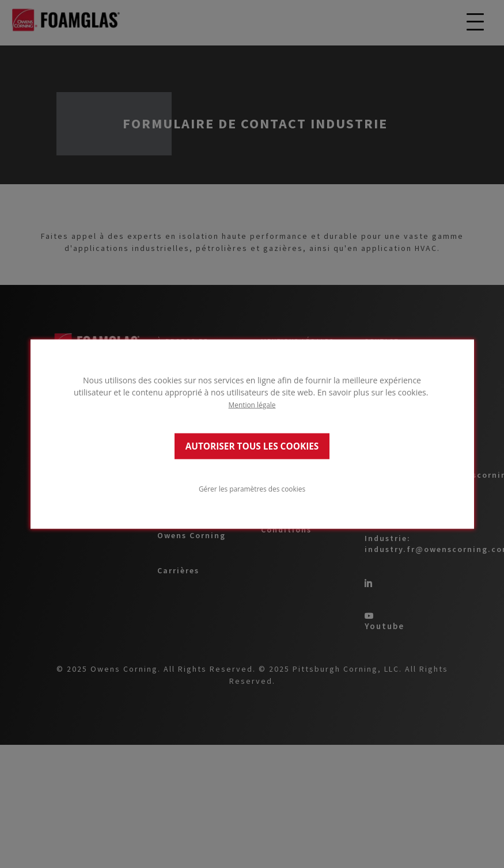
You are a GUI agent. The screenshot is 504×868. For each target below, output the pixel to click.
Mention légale (252, 405)
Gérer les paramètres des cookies (252, 488)
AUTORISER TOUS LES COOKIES (252, 446)
